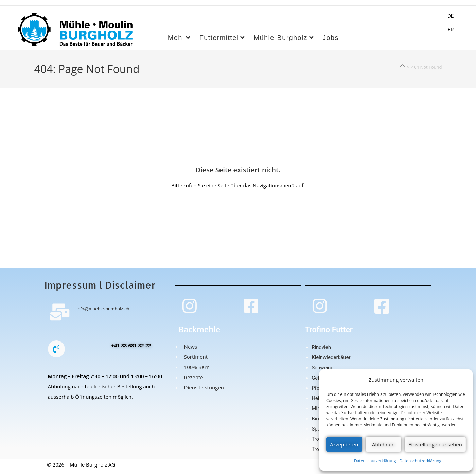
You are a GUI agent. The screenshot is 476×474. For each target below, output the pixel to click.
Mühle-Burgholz (284, 42)
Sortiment (195, 361)
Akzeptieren (344, 444)
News (189, 351)
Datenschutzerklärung (375, 461)
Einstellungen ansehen (435, 444)
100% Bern (196, 371)
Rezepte (192, 382)
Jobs (330, 42)
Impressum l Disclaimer (100, 289)
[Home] (402, 71)
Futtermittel (222, 42)
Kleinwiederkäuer (331, 362)
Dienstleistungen (203, 392)
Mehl (179, 42)
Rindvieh (321, 352)
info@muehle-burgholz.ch (105, 313)
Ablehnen (383, 444)
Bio (315, 423)
